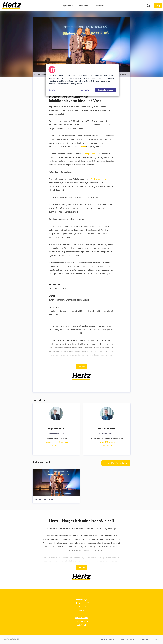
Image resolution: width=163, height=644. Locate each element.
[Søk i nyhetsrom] (149, 6)
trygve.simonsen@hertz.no (56, 442)
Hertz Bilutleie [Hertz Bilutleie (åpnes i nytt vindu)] (81, 618)
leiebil (77, 311)
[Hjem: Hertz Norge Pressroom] (12, 6)
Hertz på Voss (89, 154)
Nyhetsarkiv (68, 6)
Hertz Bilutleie (107, 311)
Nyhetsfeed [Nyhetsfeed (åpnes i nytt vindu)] (144, 639)
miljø (60, 311)
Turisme (52, 300)
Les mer (81, 367)
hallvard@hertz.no (107, 442)
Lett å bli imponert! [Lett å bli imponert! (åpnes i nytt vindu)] (57, 288)
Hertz (83, 146)
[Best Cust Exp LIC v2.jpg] (56, 483)
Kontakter (99, 6)
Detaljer (52, 90)
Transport (60, 300)
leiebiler (70, 311)
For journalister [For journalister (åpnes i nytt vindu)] (128, 639)
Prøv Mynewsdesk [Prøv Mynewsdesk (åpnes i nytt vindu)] (109, 639)
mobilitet (53, 311)
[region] (82, 80)
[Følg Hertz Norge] (158, 6)
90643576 (56, 446)
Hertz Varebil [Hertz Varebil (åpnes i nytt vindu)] (81, 625)
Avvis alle (85, 90)
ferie (64, 311)
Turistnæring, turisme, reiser (77, 300)
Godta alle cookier (105, 90)
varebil (97, 311)
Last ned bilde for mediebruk (116, 463)
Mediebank (84, 6)
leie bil (91, 311)
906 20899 (107, 446)
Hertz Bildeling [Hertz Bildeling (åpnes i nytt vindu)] (82, 621)
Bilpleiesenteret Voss (100, 179)
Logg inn (156, 639)
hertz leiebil (54, 315)
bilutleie (84, 311)
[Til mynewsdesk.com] (12, 639)
